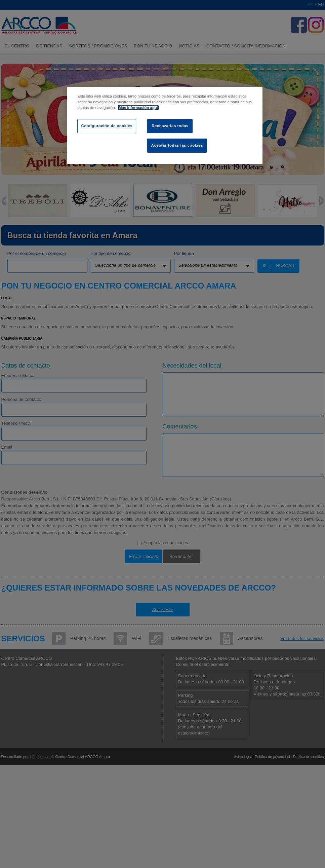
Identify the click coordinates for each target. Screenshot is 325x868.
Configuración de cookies (107, 126)
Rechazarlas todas (170, 126)
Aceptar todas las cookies (177, 145)
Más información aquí (138, 108)
